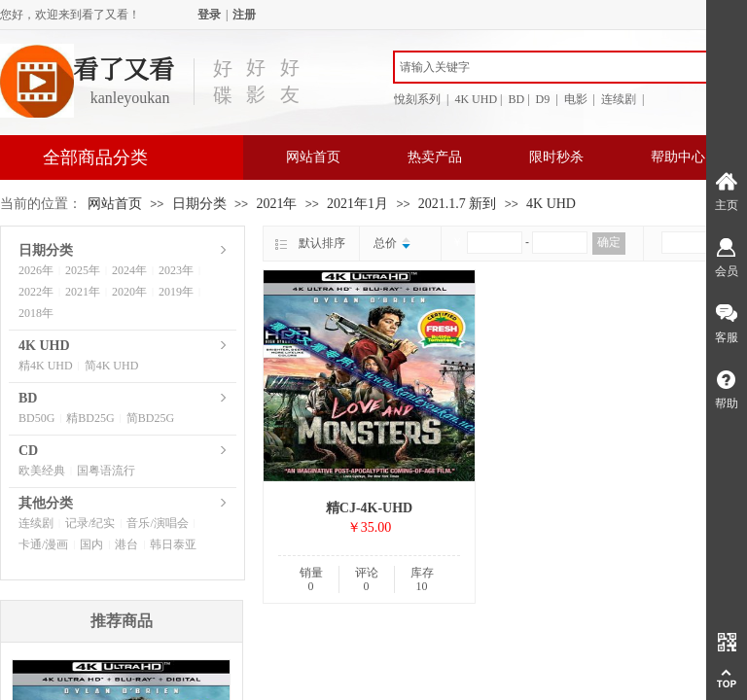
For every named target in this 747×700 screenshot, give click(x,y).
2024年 (129, 270)
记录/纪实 (90, 523)
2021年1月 (357, 204)
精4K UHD (46, 366)
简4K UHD (112, 366)
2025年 (83, 270)
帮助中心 (678, 157)
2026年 (36, 270)
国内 (91, 544)
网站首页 (313, 157)
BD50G (36, 418)
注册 (244, 15)
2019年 (176, 292)
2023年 (176, 270)
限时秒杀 (556, 157)
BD (28, 398)
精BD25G (90, 418)
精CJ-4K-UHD (369, 508)
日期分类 (199, 204)
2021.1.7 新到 (458, 204)
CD (28, 451)
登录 (209, 15)
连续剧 (36, 523)
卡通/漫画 (43, 544)
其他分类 (46, 503)
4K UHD (551, 204)
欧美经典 (42, 471)
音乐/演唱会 (157, 523)
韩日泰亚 (173, 544)
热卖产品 (435, 157)
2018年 (36, 313)
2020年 (129, 292)
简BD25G (150, 418)
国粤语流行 (106, 471)
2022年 (36, 292)
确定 (609, 242)
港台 (126, 544)
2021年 (276, 204)
